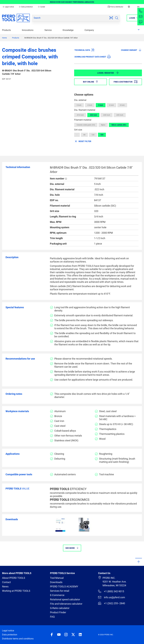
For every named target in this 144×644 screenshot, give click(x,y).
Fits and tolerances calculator (66, 604)
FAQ (52, 617)
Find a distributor (115, 7)
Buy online (91, 82)
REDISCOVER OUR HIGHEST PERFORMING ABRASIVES (72, 2)
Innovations (28, 30)
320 (102, 135)
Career (41, 7)
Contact (6, 582)
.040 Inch (107, 115)
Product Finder (58, 612)
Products (6, 30)
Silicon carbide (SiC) (119, 125)
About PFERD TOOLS (14, 578)
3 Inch (79, 105)
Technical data (84, 50)
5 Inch (101, 105)
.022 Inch (93, 115)
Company (89, 30)
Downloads (56, 582)
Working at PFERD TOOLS (16, 591)
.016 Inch (80, 115)
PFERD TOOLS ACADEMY (64, 586)
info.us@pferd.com (112, 597)
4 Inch (90, 105)
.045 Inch (120, 115)
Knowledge (68, 30)
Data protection (26, 7)
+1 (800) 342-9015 (111, 591)
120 (93, 135)
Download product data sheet (93, 57)
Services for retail (60, 591)
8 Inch (122, 105)
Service (48, 30)
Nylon (103, 125)
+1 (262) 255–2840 (112, 603)
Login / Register (108, 73)
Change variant (131, 50)
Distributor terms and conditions (18, 639)
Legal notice (8, 7)
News (5, 586)
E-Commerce (57, 595)
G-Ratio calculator (60, 608)
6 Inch (111, 105)
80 (84, 135)
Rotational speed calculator (65, 599)
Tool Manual (57, 578)
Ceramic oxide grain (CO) (86, 125)
